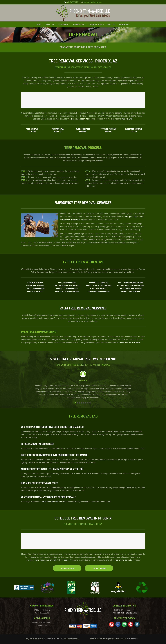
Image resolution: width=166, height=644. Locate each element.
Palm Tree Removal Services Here (127, 342)
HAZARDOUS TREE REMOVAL (131, 289)
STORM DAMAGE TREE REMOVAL (131, 286)
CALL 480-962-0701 (67, 568)
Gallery (111, 24)
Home (39, 24)
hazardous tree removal (71, 220)
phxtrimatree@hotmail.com (93, 2)
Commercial (79, 24)
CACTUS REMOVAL (36, 283)
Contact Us (124, 24)
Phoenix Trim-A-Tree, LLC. (53, 639)
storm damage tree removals (46, 560)
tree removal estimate (79, 119)
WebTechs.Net (133, 639)
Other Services (95, 24)
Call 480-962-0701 (73, 2)
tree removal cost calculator (54, 502)
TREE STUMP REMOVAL (131, 292)
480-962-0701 (127, 119)
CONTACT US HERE (99, 568)
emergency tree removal (134, 217)
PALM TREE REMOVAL (36, 286)
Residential (64, 24)
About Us (50, 24)
